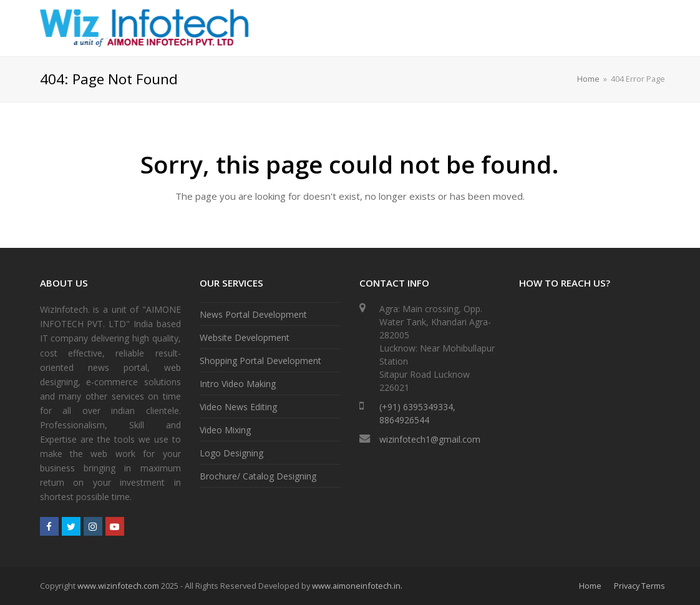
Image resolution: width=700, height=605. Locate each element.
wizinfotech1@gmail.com (430, 439)
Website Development (245, 337)
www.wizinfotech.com (118, 586)
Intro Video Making (238, 384)
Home (588, 79)
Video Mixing (225, 430)
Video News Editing (238, 407)
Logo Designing (231, 453)
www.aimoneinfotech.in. (357, 586)
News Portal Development (253, 314)
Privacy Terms (639, 586)
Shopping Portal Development (260, 361)
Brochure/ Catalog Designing (258, 476)
